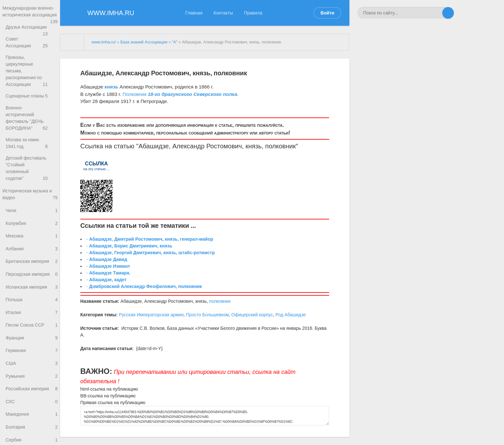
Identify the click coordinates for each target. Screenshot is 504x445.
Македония (32, 416)
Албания (32, 240)
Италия (32, 307)
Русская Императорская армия (151, 315)
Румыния (32, 375)
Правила (253, 13)
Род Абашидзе (291, 315)
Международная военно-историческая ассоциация (30, 16)
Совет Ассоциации (32, 49)
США (32, 362)
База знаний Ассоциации (144, 42)
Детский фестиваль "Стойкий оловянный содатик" (32, 158)
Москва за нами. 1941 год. (32, 134)
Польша (32, 294)
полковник (280, 146)
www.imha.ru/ (104, 42)
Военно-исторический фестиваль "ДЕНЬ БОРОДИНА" (32, 111)
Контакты (223, 13)
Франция (32, 335)
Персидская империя (32, 267)
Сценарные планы (32, 90)
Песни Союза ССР (32, 321)
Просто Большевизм (207, 315)
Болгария (32, 430)
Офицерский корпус (252, 315)
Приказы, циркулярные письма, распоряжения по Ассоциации (32, 70)
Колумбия (32, 213)
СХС (32, 403)
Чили (32, 199)
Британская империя (32, 253)
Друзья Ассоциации (32, 36)
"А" (175, 42)
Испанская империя (32, 280)
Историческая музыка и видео (30, 182)
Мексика (32, 226)
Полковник (134, 94)
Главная (194, 13)
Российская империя (32, 389)
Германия (32, 348)
